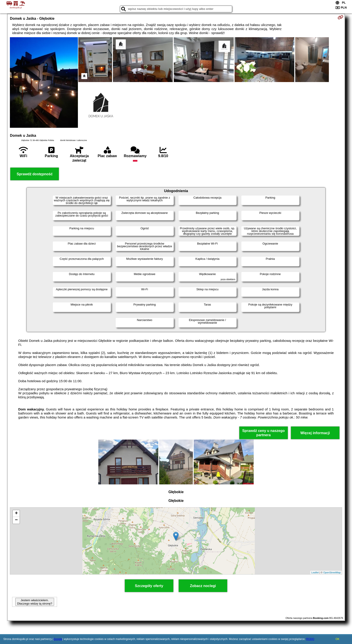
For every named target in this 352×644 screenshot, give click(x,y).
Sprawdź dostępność (35, 174)
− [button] (16, 520)
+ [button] (16, 514)
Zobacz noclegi (203, 586)
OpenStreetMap (332, 572)
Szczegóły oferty (149, 586)
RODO (310, 639)
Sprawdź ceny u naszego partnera (263, 433)
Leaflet (315, 572)
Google (58, 639)
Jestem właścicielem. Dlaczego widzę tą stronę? (35, 602)
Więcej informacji (315, 433)
